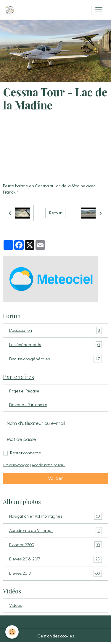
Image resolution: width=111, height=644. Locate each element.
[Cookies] (12, 632)
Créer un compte (16, 465)
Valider (55, 478)
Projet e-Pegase (24, 391)
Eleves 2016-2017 (55, 559)
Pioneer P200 (55, 545)
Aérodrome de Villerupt (55, 531)
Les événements (55, 345)
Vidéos (15, 605)
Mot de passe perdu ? (49, 465)
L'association (55, 330)
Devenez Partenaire (28, 405)
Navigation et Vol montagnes (55, 516)
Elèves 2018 (55, 573)
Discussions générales (55, 359)
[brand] (11, 10)
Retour (55, 213)
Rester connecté (26, 453)
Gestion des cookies (56, 636)
